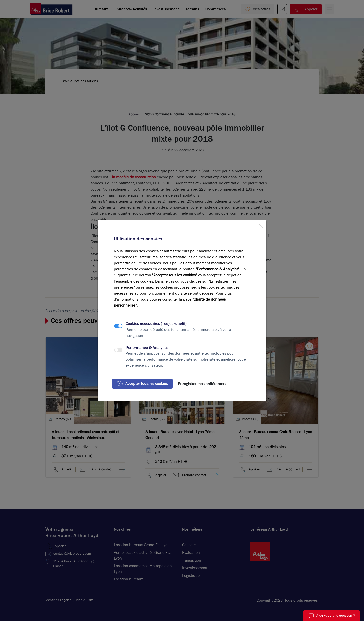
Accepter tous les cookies (142, 384)
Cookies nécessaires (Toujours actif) (156, 323)
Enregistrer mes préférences (202, 384)
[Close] (261, 225)
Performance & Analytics (147, 347)
